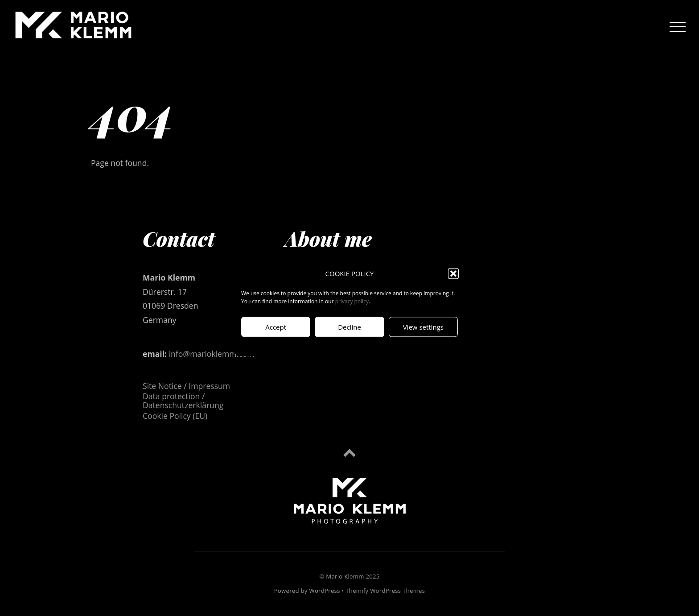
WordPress (324, 591)
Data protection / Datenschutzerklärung (183, 401)
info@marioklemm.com (212, 354)
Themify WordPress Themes (385, 591)
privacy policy (352, 302)
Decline (349, 327)
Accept (276, 327)
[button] (453, 274)
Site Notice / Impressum (186, 386)
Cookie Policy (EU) (175, 416)
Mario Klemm (345, 576)
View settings (423, 327)
